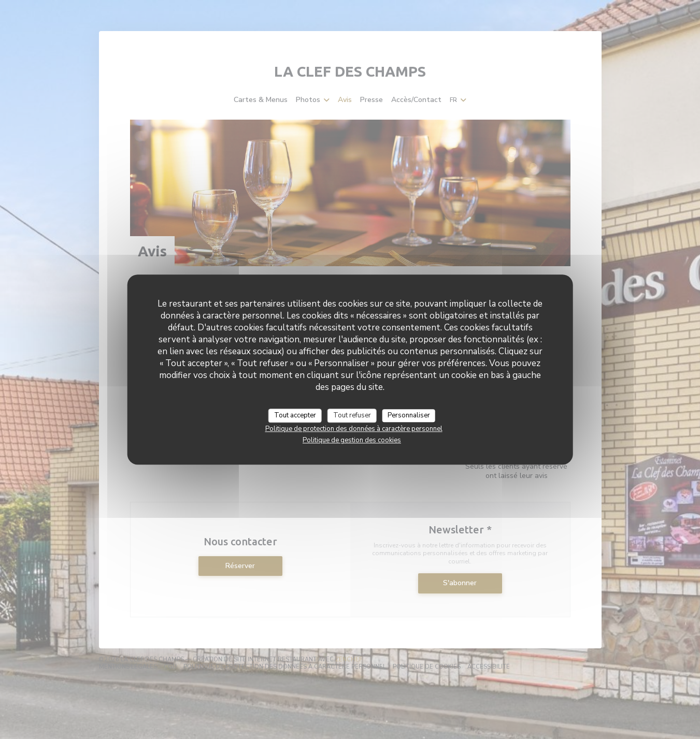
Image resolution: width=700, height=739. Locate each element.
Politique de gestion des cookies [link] (352, 440)
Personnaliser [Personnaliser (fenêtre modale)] (409, 415)
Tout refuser (352, 415)
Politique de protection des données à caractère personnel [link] (354, 429)
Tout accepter (295, 415)
